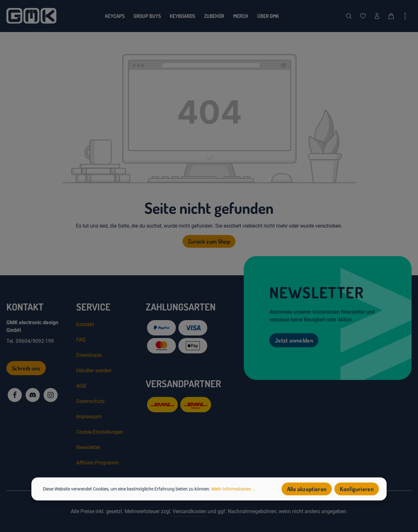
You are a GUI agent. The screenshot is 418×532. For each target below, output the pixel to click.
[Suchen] (349, 16)
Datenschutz (90, 401)
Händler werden (94, 371)
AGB (81, 386)
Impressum (89, 417)
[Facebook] (15, 395)
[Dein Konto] (377, 16)
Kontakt (85, 324)
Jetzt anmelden (294, 340)
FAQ (81, 340)
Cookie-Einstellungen (100, 432)
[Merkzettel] (363, 16)
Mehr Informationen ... (234, 490)
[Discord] (33, 395)
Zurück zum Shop (209, 241)
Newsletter (88, 447)
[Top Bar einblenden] (405, 16)
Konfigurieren (357, 490)
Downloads (89, 355)
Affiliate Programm (98, 463)
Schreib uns (26, 368)
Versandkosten (189, 511)
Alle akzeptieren (307, 490)
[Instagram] (51, 395)
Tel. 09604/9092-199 (30, 341)
